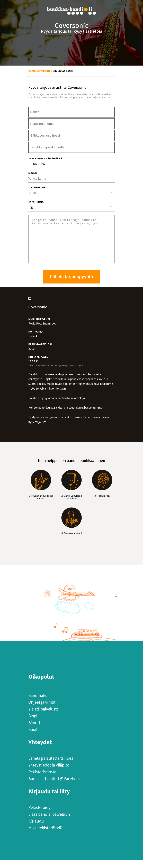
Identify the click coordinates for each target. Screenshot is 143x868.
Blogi (33, 724)
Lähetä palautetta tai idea (51, 766)
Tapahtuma (36, 202)
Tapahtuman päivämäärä (45, 158)
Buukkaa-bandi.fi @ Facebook (55, 787)
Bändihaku (38, 704)
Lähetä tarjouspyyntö (72, 285)
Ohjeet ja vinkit (42, 710)
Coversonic (45, 71)
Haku (32, 71)
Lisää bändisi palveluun (49, 822)
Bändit (34, 731)
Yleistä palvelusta (43, 717)
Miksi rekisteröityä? (46, 836)
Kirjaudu (36, 829)
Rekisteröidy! (40, 816)
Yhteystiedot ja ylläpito (49, 773)
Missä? (33, 173)
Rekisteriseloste (42, 780)
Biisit (33, 738)
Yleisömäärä (37, 187)
